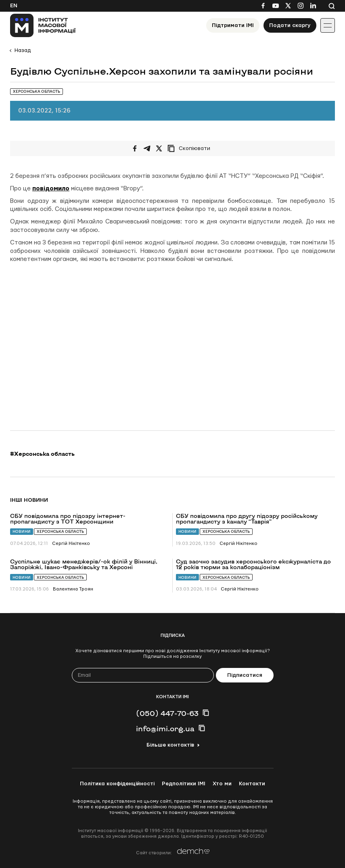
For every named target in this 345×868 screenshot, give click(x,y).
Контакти (252, 784)
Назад (23, 50)
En (14, 6)
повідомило (51, 189)
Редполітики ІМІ (184, 784)
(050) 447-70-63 (167, 713)
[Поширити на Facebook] (135, 148)
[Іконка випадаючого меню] (328, 25)
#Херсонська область (42, 454)
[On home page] (43, 25)
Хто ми (222, 784)
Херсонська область (60, 531)
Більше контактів (170, 745)
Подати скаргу (290, 25)
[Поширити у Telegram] (147, 148)
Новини (22, 531)
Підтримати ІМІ (233, 25)
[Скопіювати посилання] (191, 148)
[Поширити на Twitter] (159, 148)
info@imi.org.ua (165, 728)
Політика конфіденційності (117, 784)
